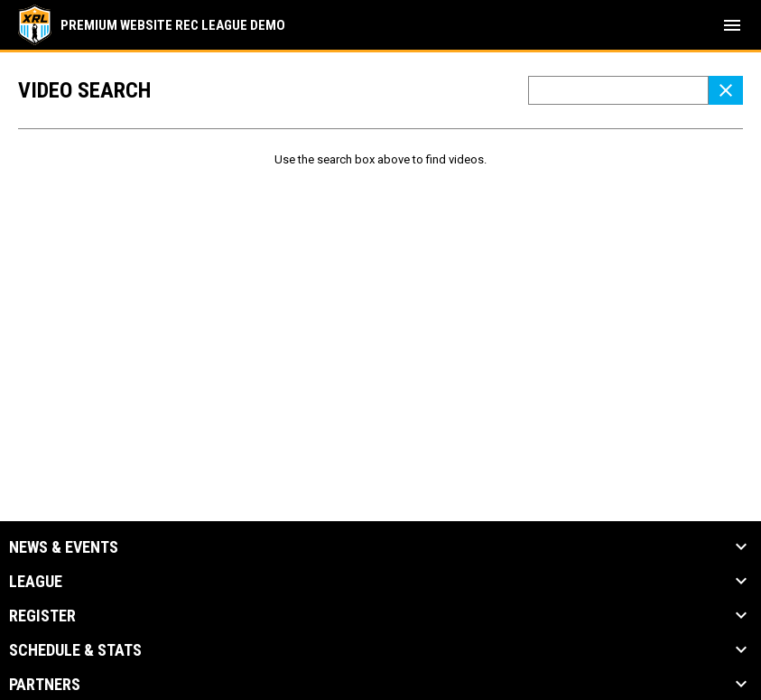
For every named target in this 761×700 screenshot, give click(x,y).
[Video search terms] (618, 90)
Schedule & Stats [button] (75, 650)
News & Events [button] (64, 547)
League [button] (36, 582)
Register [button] (42, 616)
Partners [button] (45, 685)
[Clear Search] (726, 90)
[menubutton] (732, 25)
